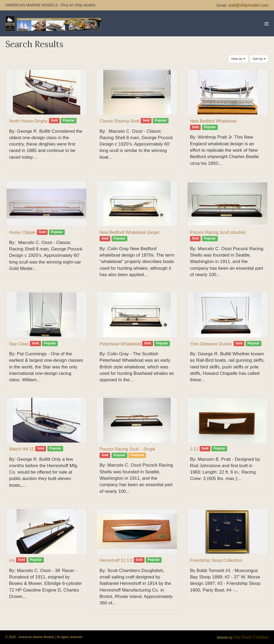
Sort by (259, 59)
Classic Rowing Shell (119, 121)
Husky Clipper (22, 232)
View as (238, 59)
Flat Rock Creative (251, 637)
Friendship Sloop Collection (216, 560)
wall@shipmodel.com (248, 5)
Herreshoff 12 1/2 (116, 560)
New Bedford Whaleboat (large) (130, 232)
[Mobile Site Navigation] (267, 24)
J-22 (194, 449)
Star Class (19, 344)
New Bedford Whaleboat (213, 121)
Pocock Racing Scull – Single (127, 449)
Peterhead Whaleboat (120, 344)
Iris (12, 560)
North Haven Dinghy (28, 121)
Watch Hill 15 (22, 449)
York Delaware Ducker (211, 344)
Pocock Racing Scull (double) (218, 232)
